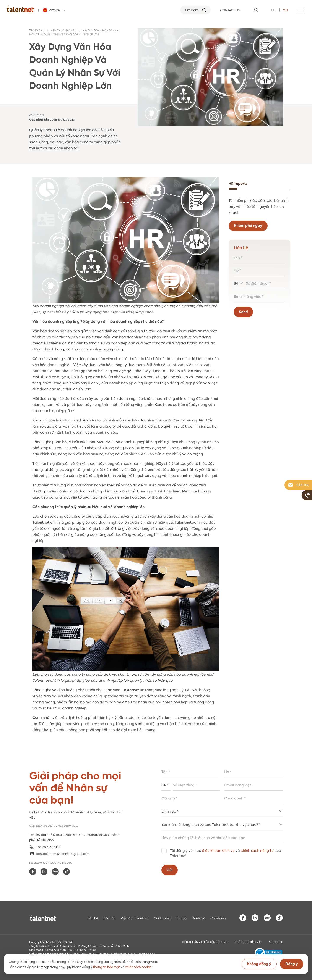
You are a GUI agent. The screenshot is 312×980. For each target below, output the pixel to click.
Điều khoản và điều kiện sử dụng (205, 942)
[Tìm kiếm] (195, 10)
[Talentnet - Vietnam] (55, 10)
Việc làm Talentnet (135, 918)
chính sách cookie (138, 967)
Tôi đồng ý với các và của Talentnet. (226, 853)
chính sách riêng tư (257, 850)
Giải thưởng (162, 918)
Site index (276, 942)
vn (285, 10)
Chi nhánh (218, 918)
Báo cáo (109, 918)
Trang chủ (37, 31)
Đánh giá (198, 918)
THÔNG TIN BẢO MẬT (248, 942)
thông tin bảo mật (106, 967)
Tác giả (181, 918)
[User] (256, 10)
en (273, 10)
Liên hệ (93, 918)
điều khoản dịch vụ (218, 850)
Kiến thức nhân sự (63, 31)
